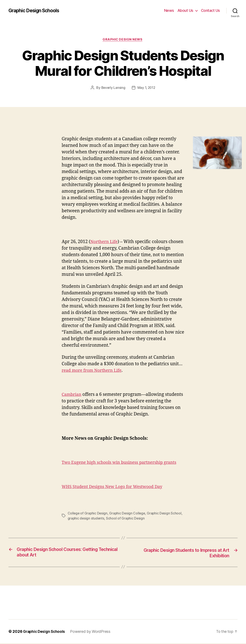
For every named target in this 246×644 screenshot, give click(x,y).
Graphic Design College (128, 514)
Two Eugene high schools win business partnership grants (123, 463)
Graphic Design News (123, 40)
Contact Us (210, 10)
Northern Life (105, 242)
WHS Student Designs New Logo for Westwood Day (115, 487)
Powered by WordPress (92, 632)
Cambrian (72, 395)
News (169, 10)
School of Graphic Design (139, 519)
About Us (185, 10)
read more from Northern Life (94, 371)
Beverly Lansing (113, 88)
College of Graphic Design (88, 514)
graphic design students (99, 519)
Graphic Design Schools (36, 11)
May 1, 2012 (147, 88)
